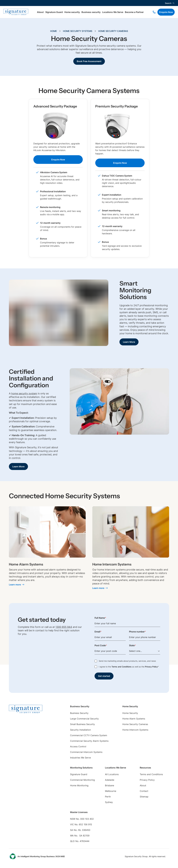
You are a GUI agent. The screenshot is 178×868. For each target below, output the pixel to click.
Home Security (130, 713)
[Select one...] (145, 651)
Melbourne (111, 791)
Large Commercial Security (84, 719)
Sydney (109, 802)
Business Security (79, 713)
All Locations (112, 774)
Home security (72, 12)
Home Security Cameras (113, 31)
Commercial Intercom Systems (86, 752)
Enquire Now (166, 12)
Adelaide (110, 780)
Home (54, 31)
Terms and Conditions (122, 667)
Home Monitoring (79, 785)
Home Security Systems (78, 31)
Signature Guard (54, 12)
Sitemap (144, 797)
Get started (104, 676)
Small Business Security (82, 724)
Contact (144, 791)
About (40, 12)
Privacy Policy (151, 667)
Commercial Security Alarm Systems (89, 741)
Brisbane (110, 785)
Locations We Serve (113, 12)
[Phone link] (154, 12)
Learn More (129, 342)
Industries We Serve (80, 758)
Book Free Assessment (89, 61)
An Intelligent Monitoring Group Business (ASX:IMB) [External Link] (41, 856)
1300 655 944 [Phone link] (64, 627)
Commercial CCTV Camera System (89, 735)
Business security (91, 12)
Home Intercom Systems (135, 730)
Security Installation (80, 730)
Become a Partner (134, 12)
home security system (24, 393)
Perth (108, 797)
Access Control (78, 746)
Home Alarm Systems (134, 719)
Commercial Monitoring (82, 780)
